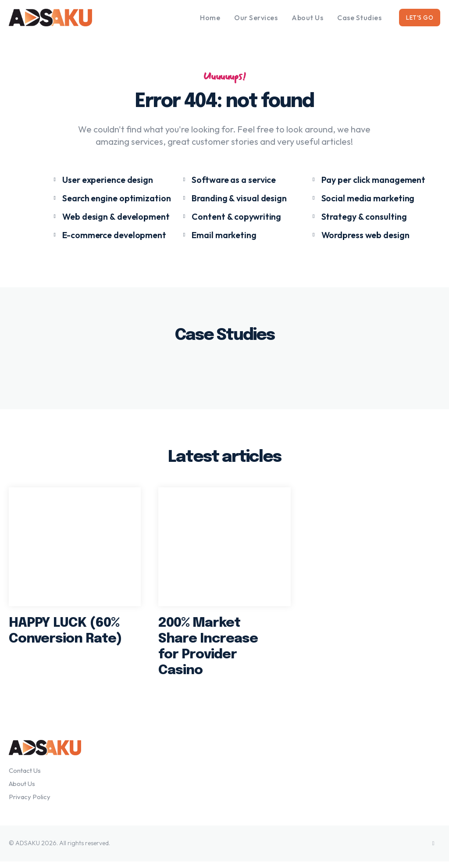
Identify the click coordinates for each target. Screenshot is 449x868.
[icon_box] (98, 181)
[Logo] (63, 18)
